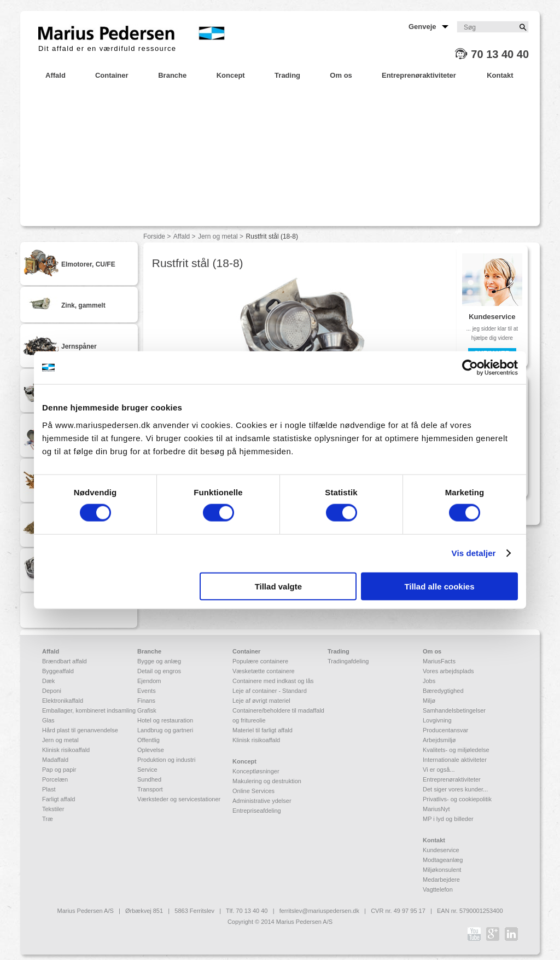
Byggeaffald (58, 671)
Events (147, 691)
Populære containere (260, 661)
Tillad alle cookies (439, 586)
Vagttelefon (438, 889)
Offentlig (148, 740)
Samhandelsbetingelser (454, 710)
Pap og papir (59, 770)
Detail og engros (159, 671)
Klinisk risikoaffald (66, 750)
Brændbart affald (65, 661)
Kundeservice (441, 850)
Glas (48, 720)
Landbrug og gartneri (165, 730)
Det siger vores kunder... (455, 789)
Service (147, 770)
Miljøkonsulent (442, 870)
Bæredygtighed (443, 691)
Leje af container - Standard (270, 691)
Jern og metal (218, 236)
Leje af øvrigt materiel (261, 701)
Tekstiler (53, 809)
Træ (48, 819)
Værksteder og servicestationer (179, 799)
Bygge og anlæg (159, 661)
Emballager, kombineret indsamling (89, 710)
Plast (49, 789)
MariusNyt (436, 809)
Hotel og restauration (165, 720)
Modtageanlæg (443, 860)
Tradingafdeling (348, 661)
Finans (146, 701)
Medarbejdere (441, 880)
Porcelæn (55, 779)
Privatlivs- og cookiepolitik (457, 799)
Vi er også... (439, 770)
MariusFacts (439, 661)
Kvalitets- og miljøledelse (456, 750)
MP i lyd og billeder (448, 819)
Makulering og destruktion (267, 781)
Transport (150, 789)
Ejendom (149, 681)
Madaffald (55, 760)
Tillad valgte (278, 586)
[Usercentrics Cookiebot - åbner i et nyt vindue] (470, 368)
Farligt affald (59, 799)
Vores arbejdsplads (448, 671)
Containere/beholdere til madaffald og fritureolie (278, 715)
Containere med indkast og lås (273, 681)
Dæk (48, 681)
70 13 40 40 (500, 54)
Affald (182, 236)
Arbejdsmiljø (439, 740)
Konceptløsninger (256, 771)
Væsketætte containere (264, 671)
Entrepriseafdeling (257, 811)
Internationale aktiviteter (455, 760)
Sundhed (149, 779)
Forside (154, 236)
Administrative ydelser (262, 801)
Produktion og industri (166, 760)
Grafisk (147, 710)
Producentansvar (445, 730)
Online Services (253, 791)
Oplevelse (151, 750)
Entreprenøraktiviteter (452, 779)
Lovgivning (437, 720)
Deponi (52, 691)
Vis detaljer (474, 553)
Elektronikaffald (63, 701)
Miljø (429, 701)
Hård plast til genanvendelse (80, 730)
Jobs (429, 681)
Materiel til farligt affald (262, 730)
